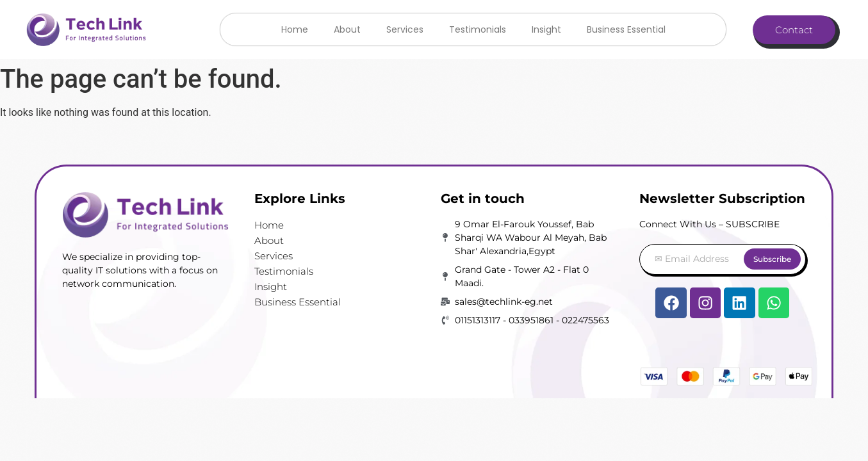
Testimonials (478, 29)
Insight (546, 29)
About (347, 29)
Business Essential (626, 29)
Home (295, 29)
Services (405, 29)
